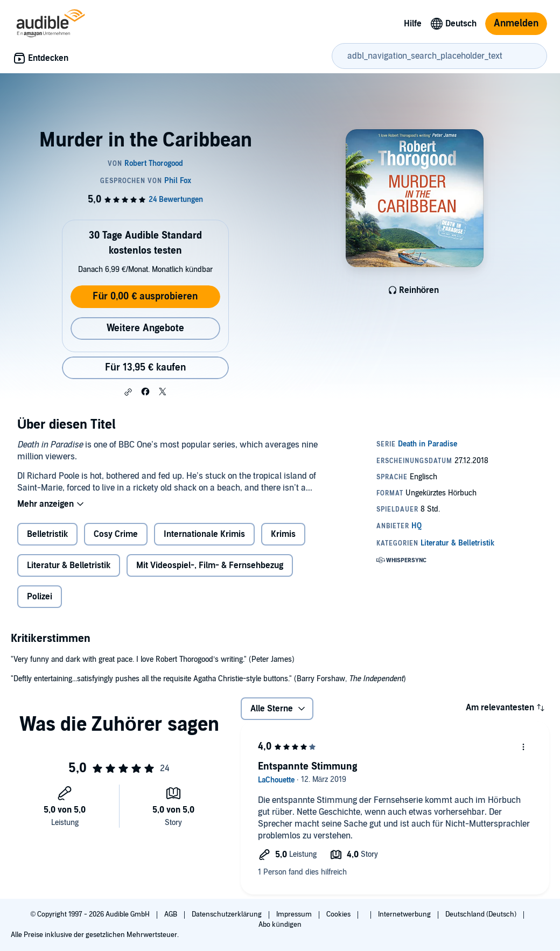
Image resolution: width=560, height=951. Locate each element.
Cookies (339, 914)
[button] (128, 392)
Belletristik (47, 534)
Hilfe (413, 24)
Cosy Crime (116, 534)
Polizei (40, 597)
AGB (171, 914)
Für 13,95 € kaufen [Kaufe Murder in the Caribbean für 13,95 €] (145, 368)
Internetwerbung (405, 914)
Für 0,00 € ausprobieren (145, 296)
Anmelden (516, 23)
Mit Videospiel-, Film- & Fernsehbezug (210, 565)
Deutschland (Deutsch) (482, 914)
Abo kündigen (280, 925)
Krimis (283, 534)
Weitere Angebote (145, 328)
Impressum (295, 914)
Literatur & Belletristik (69, 565)
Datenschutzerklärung (227, 914)
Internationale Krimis (204, 534)
